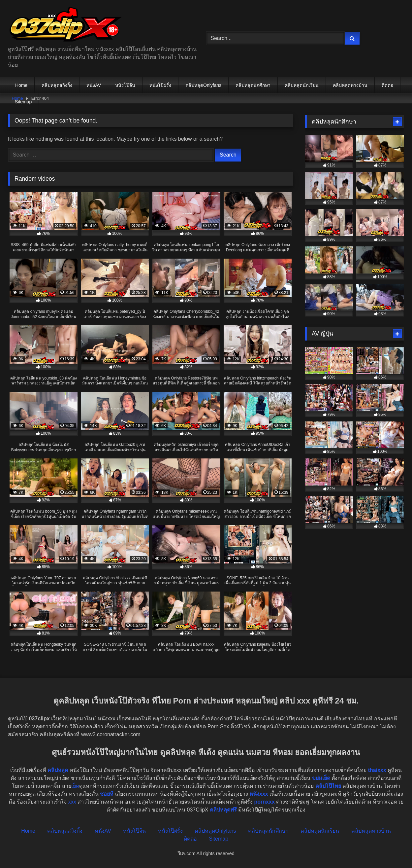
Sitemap (23, 102)
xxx (72, 802)
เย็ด (75, 786)
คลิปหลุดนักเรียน (302, 85)
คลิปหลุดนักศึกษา (253, 85)
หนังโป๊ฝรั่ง (160, 85)
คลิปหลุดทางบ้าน (350, 85)
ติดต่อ (387, 85)
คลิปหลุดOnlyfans (203, 85)
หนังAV (94, 85)
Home (21, 85)
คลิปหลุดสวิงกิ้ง (57, 85)
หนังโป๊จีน (125, 85)
